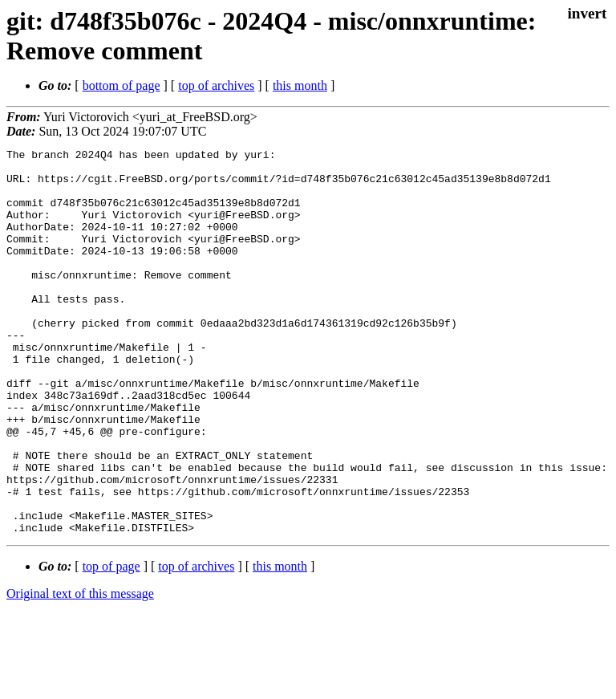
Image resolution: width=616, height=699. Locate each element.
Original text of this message (80, 671)
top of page (111, 643)
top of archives (216, 85)
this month (300, 85)
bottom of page (122, 85)
